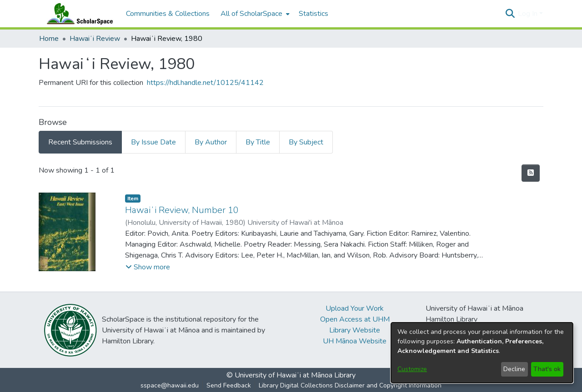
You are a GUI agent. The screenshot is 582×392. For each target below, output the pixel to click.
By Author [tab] (211, 142)
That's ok (547, 369)
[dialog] (482, 353)
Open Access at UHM (355, 319)
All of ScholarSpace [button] (251, 14)
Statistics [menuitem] (314, 14)
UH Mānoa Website (355, 341)
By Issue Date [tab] (153, 142)
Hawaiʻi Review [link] (95, 39)
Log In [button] (529, 14)
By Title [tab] (258, 142)
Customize (412, 369)
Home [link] (49, 39)
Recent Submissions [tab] (80, 142)
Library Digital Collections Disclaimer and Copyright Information (350, 385)
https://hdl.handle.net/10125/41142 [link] (205, 83)
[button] (510, 14)
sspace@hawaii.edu (170, 385)
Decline (514, 369)
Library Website (355, 330)
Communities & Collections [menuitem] (168, 14)
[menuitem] (254, 14)
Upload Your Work (355, 308)
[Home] (78, 14)
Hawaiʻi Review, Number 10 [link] (182, 210)
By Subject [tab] (306, 142)
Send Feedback (229, 385)
